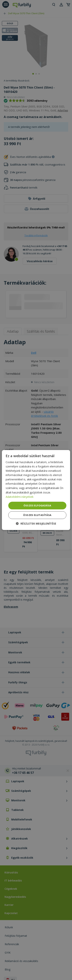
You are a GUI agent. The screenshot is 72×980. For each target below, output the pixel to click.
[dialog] (36, 490)
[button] (36, 524)
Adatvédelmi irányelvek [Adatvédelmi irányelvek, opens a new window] (20, 497)
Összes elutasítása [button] (37, 515)
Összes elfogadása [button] (37, 505)
